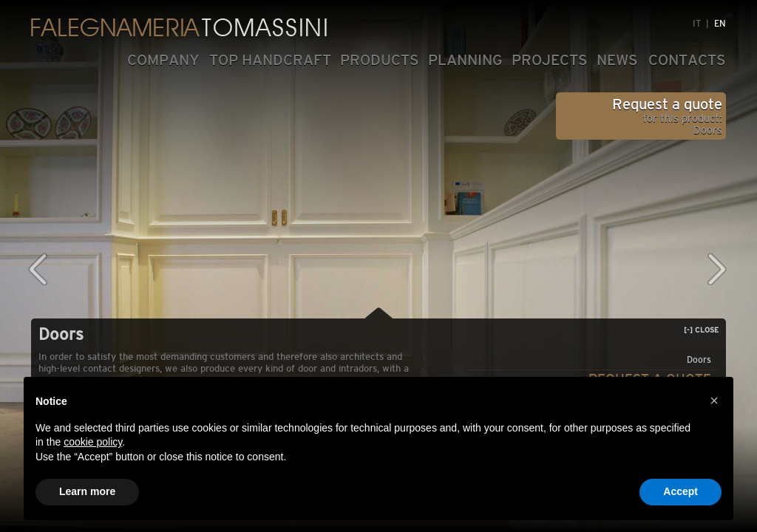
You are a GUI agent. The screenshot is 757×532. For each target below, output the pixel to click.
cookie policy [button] (93, 442)
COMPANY (163, 60)
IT (697, 24)
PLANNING (465, 60)
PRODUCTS (380, 60)
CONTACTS (687, 60)
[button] (714, 400)
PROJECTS (550, 60)
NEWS (617, 60)
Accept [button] (680, 491)
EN (720, 24)
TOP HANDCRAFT (270, 60)
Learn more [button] (87, 491)
